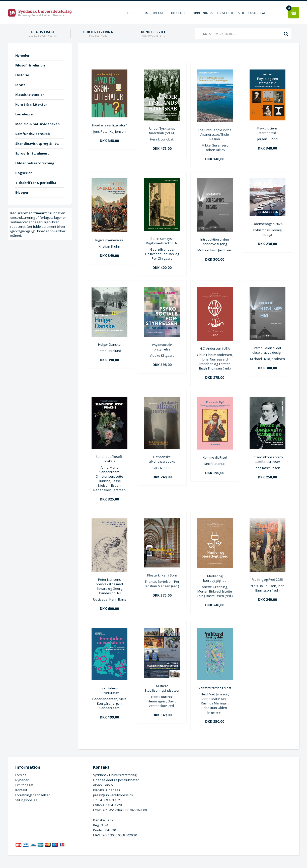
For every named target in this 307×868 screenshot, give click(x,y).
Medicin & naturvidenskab (37, 124)
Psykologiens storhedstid (267, 130)
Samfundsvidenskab (33, 134)
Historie (22, 75)
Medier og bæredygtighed (215, 578)
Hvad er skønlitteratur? (109, 125)
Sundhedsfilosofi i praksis (109, 459)
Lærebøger (25, 114)
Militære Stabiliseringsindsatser (162, 688)
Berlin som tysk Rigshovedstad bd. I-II (162, 241)
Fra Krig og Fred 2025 (267, 580)
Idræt (20, 85)
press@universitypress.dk (113, 795)
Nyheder (22, 55)
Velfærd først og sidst (215, 688)
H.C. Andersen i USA (215, 348)
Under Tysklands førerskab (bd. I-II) (162, 131)
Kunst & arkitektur (31, 104)
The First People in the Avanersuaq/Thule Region (215, 134)
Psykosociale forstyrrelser (162, 347)
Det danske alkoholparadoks (162, 459)
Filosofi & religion (30, 65)
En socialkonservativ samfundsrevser (267, 459)
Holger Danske (109, 344)
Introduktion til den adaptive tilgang (215, 242)
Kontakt (178, 13)
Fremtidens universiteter (109, 690)
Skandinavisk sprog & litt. (37, 143)
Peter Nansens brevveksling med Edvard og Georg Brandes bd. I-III (109, 586)
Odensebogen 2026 (267, 224)
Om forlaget (155, 13)
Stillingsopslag (252, 13)
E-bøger (22, 192)
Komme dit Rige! (215, 457)
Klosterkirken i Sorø (162, 575)
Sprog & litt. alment (32, 153)
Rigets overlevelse (109, 240)
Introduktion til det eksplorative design (267, 350)
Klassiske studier (30, 95)
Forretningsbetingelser (212, 13)
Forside (132, 13)
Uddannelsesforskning (35, 163)
